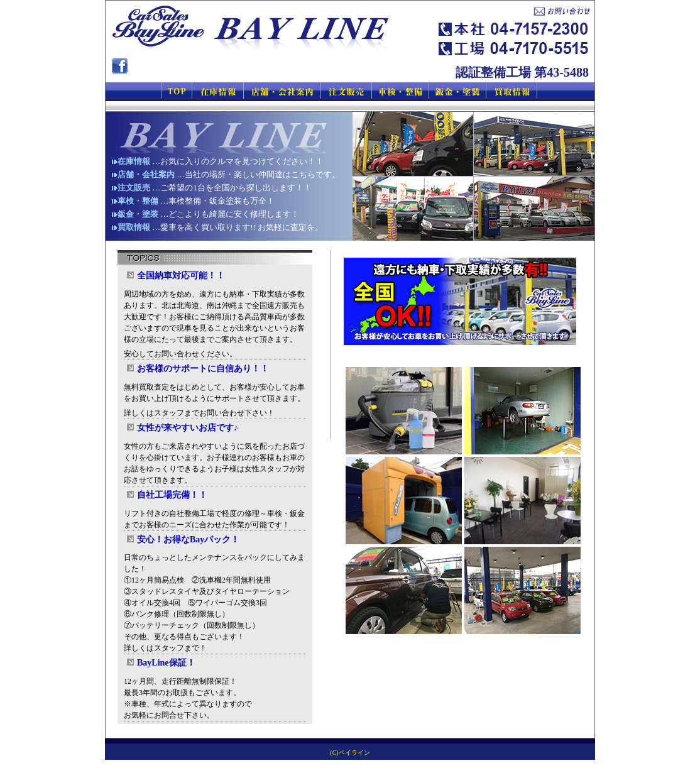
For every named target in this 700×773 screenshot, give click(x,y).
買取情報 (134, 227)
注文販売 (134, 188)
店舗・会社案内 (146, 174)
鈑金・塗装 (138, 214)
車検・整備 (138, 201)
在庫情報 (134, 161)
